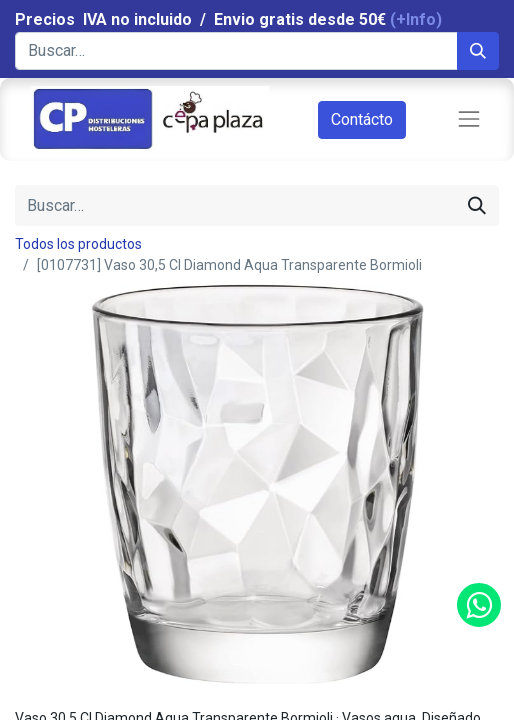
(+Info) (416, 19)
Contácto (362, 119)
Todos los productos (78, 244)
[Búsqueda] (478, 51)
